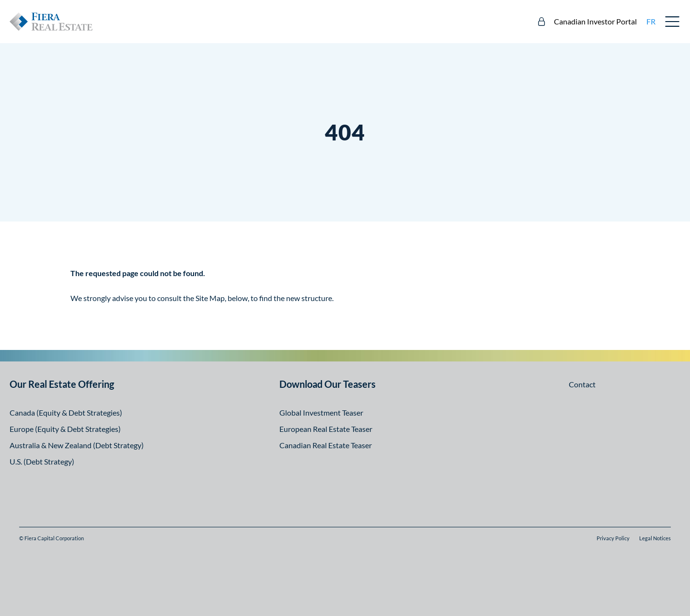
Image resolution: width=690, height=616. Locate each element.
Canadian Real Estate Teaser (326, 445)
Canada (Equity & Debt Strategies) (66, 413)
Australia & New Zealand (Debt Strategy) (77, 445)
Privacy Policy (613, 538)
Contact (582, 384)
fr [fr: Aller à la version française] (651, 21)
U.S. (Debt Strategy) (42, 461)
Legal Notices (655, 538)
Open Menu (673, 22)
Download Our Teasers (328, 384)
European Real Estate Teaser (326, 429)
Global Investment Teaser (321, 413)
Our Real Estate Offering (62, 384)
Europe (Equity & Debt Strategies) (65, 429)
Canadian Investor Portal (595, 21)
